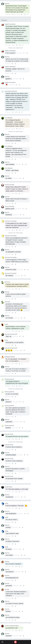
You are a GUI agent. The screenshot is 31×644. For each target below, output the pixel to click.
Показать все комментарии (16, 48)
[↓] (25, 15)
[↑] (22, 15)
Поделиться (28, 14)
